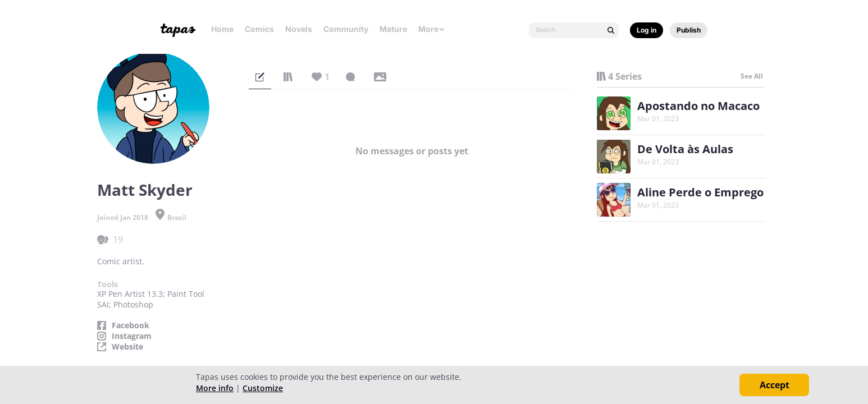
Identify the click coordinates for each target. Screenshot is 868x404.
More (432, 29)
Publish (689, 30)
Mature (393, 29)
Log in (647, 30)
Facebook (131, 325)
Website (127, 347)
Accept (775, 385)
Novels (299, 29)
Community (346, 29)
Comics (259, 29)
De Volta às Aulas (685, 149)
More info (215, 388)
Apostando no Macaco (698, 106)
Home (222, 29)
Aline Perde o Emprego (700, 192)
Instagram (132, 336)
